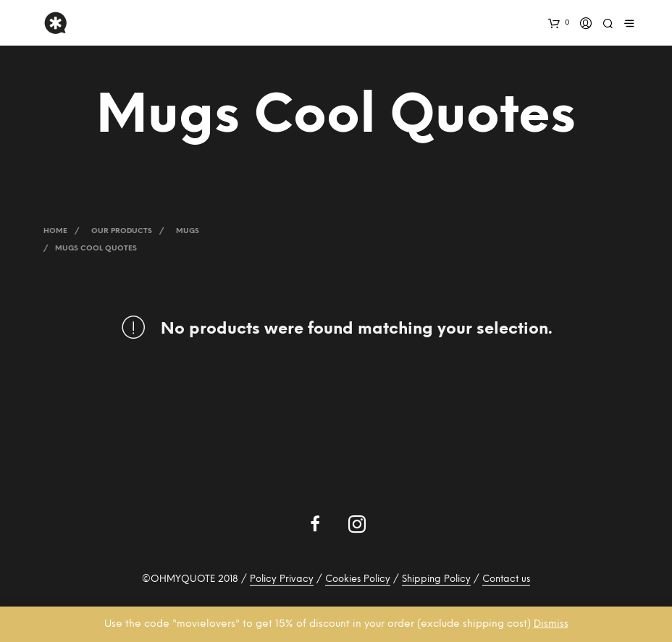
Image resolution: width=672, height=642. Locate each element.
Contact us (506, 579)
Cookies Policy (358, 579)
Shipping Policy (436, 579)
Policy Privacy (282, 579)
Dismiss (551, 624)
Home (55, 231)
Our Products (122, 231)
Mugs (188, 231)
